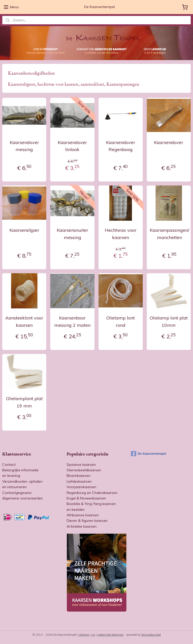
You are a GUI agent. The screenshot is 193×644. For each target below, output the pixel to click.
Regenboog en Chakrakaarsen (92, 493)
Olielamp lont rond (120, 322)
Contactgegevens (17, 493)
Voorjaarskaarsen (81, 487)
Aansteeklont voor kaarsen (24, 322)
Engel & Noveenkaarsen (86, 498)
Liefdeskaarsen (79, 481)
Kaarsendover (169, 142)
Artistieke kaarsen (82, 526)
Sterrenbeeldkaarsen (84, 470)
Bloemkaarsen (79, 476)
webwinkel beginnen (111, 635)
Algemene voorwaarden (22, 498)
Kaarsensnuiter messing (73, 234)
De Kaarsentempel (149, 454)
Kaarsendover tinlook (72, 146)
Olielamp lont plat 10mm (169, 322)
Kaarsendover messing (24, 146)
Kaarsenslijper (24, 230)
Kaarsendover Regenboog (121, 146)
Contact (9, 465)
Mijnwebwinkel (151, 635)
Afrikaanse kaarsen (83, 515)
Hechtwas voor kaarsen (121, 234)
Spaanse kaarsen (81, 465)
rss (93, 635)
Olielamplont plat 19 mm (24, 402)
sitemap (84, 635)
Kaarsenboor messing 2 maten (72, 322)
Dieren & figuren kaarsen (87, 521)
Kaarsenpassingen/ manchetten (170, 234)
